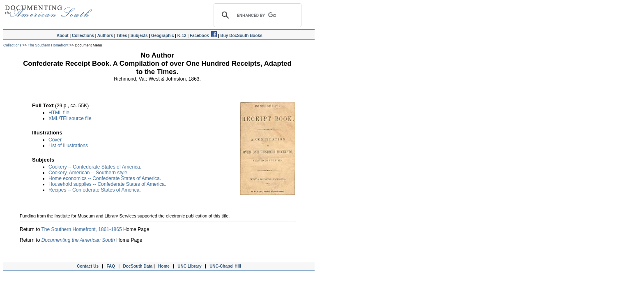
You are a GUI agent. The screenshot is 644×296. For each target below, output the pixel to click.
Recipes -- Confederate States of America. (95, 190)
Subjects (139, 36)
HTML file (59, 113)
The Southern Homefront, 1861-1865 (81, 229)
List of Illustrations (68, 146)
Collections (83, 36)
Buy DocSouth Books (241, 36)
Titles (122, 36)
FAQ (111, 266)
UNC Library (189, 266)
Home (164, 266)
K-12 (182, 36)
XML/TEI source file (70, 118)
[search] (256, 15)
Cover (55, 140)
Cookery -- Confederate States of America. (95, 167)
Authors (105, 36)
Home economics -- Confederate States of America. (105, 178)
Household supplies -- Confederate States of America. (107, 184)
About (63, 36)
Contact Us (87, 266)
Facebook (203, 36)
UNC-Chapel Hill (226, 266)
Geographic (163, 36)
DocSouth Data (138, 266)
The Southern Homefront (48, 45)
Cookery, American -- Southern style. (89, 173)
